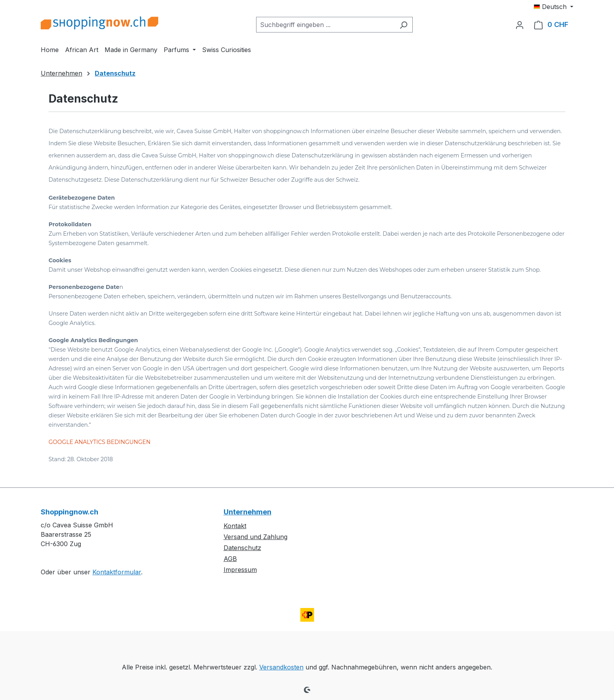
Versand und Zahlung (256, 537)
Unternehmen (247, 512)
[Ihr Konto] (520, 25)
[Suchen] (404, 25)
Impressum (240, 570)
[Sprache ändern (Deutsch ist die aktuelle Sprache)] (554, 7)
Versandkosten (281, 667)
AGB (230, 559)
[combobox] (325, 25)
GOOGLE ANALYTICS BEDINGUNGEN (99, 442)
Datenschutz (242, 548)
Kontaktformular (117, 572)
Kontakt (235, 526)
